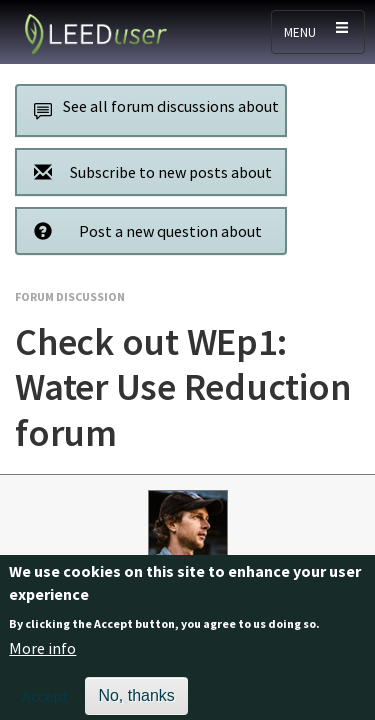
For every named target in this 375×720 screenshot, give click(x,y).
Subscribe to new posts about (147, 171)
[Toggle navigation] (318, 32)
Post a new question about (142, 230)
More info (42, 656)
